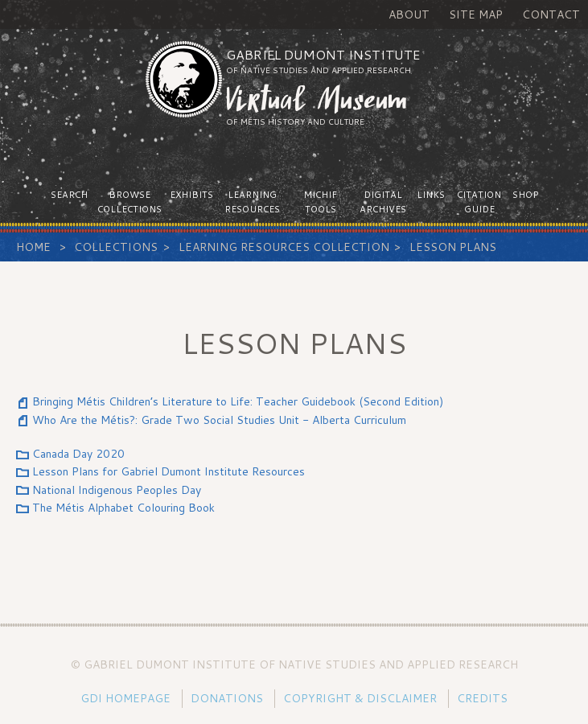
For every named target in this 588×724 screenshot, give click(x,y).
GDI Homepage (125, 698)
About (409, 14)
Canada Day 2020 (78, 454)
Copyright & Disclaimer (360, 698)
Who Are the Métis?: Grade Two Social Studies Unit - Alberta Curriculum (219, 420)
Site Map (476, 14)
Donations (227, 698)
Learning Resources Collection (284, 247)
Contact (551, 14)
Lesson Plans (453, 247)
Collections (116, 247)
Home (33, 247)
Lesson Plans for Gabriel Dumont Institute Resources (169, 471)
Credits (482, 698)
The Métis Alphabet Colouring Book (123, 508)
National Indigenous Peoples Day (117, 490)
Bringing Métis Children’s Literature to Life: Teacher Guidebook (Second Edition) (238, 401)
